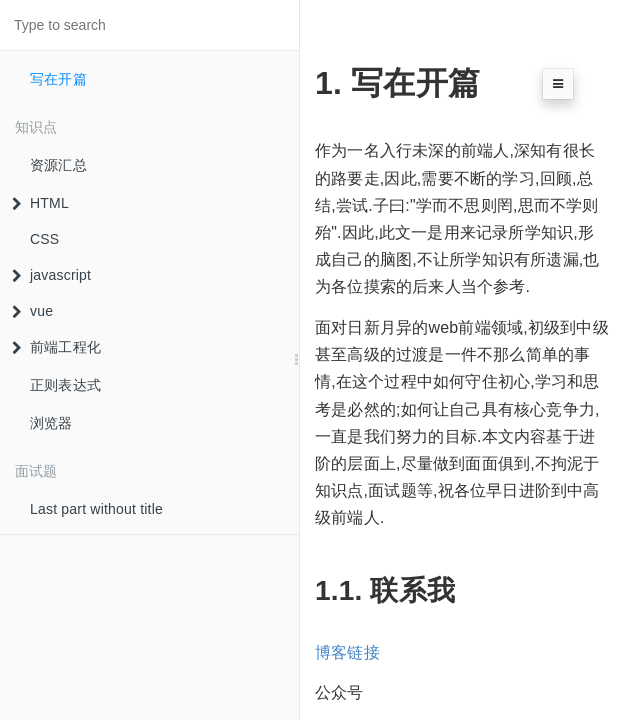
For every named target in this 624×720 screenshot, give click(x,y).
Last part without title (96, 509)
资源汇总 (58, 165)
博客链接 (347, 652)
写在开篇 (58, 79)
